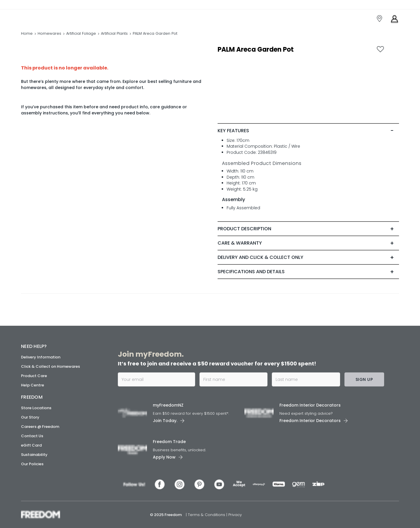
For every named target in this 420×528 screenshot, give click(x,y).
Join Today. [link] (165, 421)
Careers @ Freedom (40, 427)
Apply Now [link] (164, 457)
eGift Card (31, 445)
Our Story (30, 417)
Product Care (34, 376)
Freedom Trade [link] (169, 442)
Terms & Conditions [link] (207, 515)
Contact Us (32, 436)
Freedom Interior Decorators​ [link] (310, 405)
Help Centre (33, 385)
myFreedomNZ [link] (168, 405)
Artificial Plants (114, 33)
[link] (47, 17)
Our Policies (32, 464)
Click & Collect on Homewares (50, 366)
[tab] (308, 131)
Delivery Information (41, 357)
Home (27, 33)
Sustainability (34, 455)
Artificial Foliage (81, 33)
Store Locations (36, 408)
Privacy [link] (235, 515)
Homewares (49, 33)
